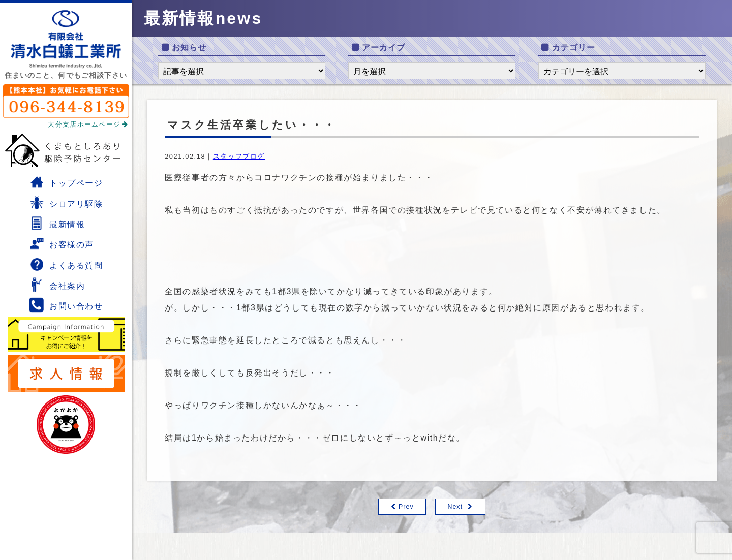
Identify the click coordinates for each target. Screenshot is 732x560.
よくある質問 (66, 264)
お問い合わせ (66, 305)
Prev (406, 507)
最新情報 (57, 223)
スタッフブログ (239, 156)
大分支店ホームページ (88, 124)
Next (455, 507)
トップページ (66, 182)
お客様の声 (62, 243)
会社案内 (57, 285)
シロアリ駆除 (66, 203)
